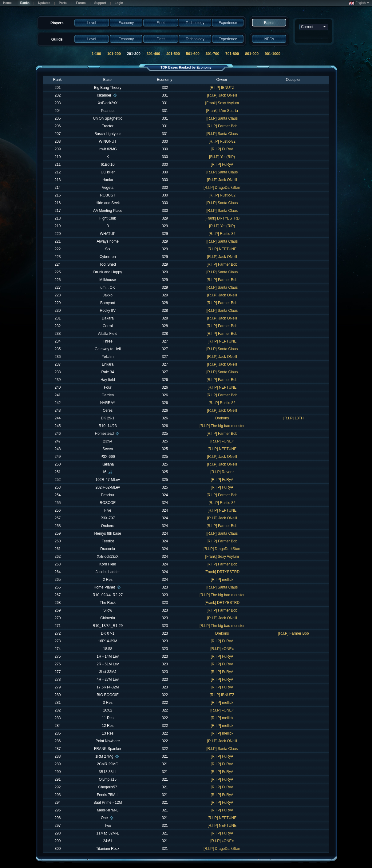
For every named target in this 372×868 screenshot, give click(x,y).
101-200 (114, 54)
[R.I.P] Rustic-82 (222, 141)
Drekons (222, 418)
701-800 (232, 54)
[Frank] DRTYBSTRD (222, 218)
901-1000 (273, 54)
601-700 (212, 54)
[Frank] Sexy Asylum (222, 103)
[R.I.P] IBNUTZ (222, 88)
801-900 (252, 54)
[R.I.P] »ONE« (222, 441)
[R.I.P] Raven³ (222, 472)
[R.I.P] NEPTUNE (222, 249)
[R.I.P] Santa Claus (222, 118)
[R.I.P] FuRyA (222, 149)
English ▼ (359, 3)
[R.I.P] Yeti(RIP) (222, 157)
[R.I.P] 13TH (294, 418)
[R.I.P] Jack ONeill (222, 95)
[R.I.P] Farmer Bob (222, 126)
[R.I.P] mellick (222, 580)
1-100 (96, 54)
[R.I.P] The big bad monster (222, 426)
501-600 (193, 54)
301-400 (153, 54)
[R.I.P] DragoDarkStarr (222, 188)
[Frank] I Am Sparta (222, 111)
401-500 (173, 54)
